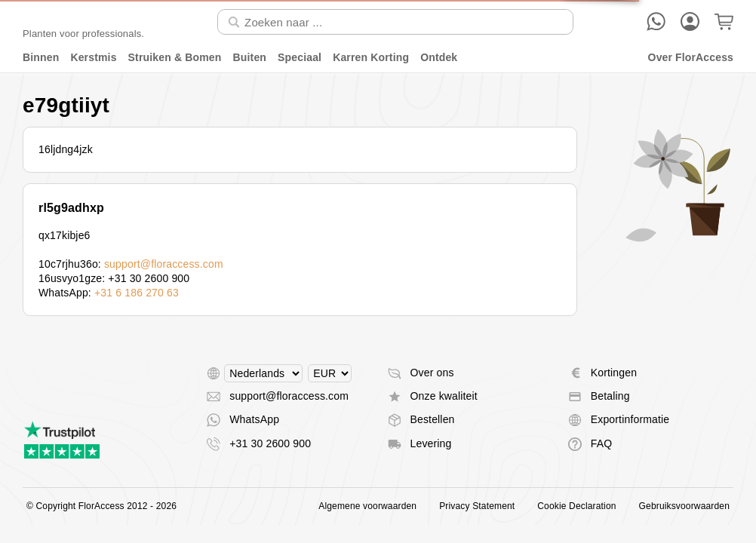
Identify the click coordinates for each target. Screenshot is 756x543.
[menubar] (378, 58)
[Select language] (263, 373)
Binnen (41, 57)
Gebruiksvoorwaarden (684, 506)
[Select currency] (330, 373)
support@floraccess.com (164, 264)
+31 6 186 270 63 (137, 293)
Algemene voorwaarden (367, 506)
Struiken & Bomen (175, 57)
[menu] (378, 58)
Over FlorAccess (691, 57)
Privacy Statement (477, 506)
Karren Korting (371, 57)
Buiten (250, 57)
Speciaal (300, 57)
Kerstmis (93, 57)
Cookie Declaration (576, 506)
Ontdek (439, 57)
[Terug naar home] (83, 21)
